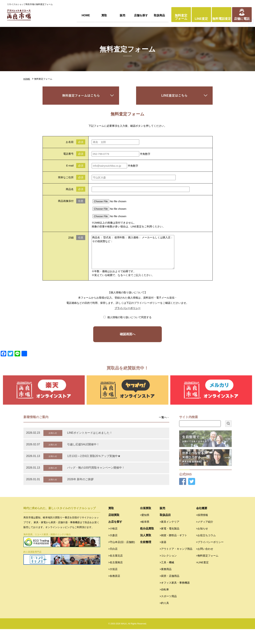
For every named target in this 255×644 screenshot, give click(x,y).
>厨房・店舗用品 (170, 591)
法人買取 (146, 550)
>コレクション (168, 570)
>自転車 (164, 604)
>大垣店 (113, 584)
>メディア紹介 (205, 537)
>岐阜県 (145, 537)
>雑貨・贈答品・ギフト (174, 550)
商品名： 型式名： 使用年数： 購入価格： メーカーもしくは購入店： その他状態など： (133, 252)
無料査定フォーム (181, 17)
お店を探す (115, 537)
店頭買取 (114, 530)
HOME (86, 15)
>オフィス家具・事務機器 (175, 598)
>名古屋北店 (116, 570)
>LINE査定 (202, 577)
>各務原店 (114, 591)
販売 (123, 15)
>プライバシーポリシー (210, 557)
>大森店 (113, 550)
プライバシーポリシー (128, 308)
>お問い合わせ (205, 564)
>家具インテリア (170, 537)
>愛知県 (145, 530)
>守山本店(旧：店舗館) (122, 557)
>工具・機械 (167, 577)
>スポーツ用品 (168, 611)
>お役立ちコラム (206, 550)
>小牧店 (113, 543)
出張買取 (146, 523)
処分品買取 (147, 543)
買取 (104, 15)
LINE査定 (201, 19)
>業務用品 (166, 584)
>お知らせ (202, 543)
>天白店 (113, 564)
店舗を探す (141, 15)
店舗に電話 (242, 19)
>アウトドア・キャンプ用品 (176, 564)
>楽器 (163, 557)
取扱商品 (159, 15)
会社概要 (202, 523)
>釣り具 (164, 618)
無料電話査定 (222, 19)
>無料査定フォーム (207, 570)
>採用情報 (202, 530)
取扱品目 (165, 530)
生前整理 (146, 557)
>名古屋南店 (116, 577)
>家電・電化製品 (170, 543)
